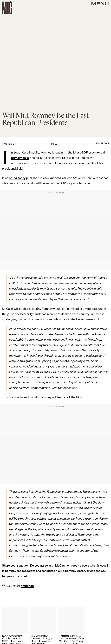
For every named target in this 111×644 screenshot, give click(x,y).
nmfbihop (27, 586)
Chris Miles (12, 144)
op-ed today (17, 178)
